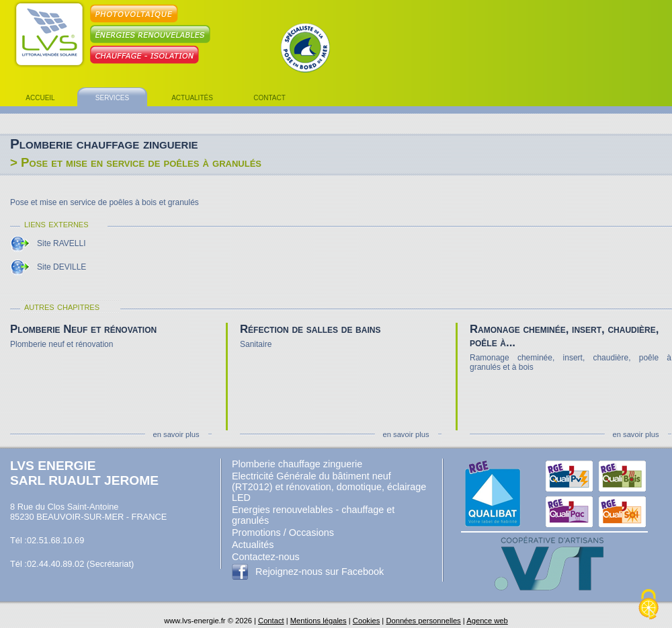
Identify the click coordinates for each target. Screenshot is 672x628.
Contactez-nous (266, 557)
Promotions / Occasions (283, 533)
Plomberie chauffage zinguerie (297, 464)
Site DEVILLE (61, 267)
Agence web (487, 621)
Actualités (253, 545)
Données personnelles (423, 621)
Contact (271, 621)
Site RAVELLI (61, 243)
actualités (192, 97)
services (112, 97)
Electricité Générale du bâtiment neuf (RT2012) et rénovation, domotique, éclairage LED (329, 487)
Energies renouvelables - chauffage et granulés (313, 515)
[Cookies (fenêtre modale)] (648, 605)
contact (269, 97)
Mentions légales (319, 621)
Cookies (366, 621)
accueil (40, 97)
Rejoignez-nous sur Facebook (320, 572)
